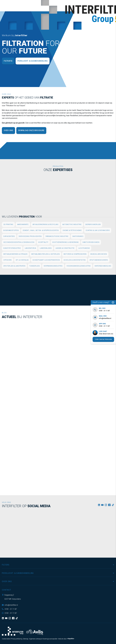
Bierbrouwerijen (93, 224)
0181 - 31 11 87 (9, 609)
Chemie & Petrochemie (72, 230)
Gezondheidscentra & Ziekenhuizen (19, 242)
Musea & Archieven (99, 254)
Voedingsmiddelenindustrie (79, 266)
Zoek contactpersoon (103, 339)
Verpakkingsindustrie (53, 266)
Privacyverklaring (17, 639)
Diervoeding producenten (30, 236)
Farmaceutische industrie (57, 236)
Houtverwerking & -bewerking (65, 242)
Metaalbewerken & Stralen (15, 254)
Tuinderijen (35, 266)
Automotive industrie (72, 224)
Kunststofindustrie (12, 248)
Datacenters (9, 236)
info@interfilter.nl (10, 605)
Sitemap (26, 639)
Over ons (8, 130)
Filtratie (8, 61)
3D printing (8, 224)
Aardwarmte (23, 224)
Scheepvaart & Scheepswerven (46, 260)
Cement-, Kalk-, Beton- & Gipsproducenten (41, 230)
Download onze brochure (31, 130)
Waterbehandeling (103, 266)
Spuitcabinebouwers (99, 260)
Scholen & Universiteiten (75, 260)
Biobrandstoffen (11, 230)
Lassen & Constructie (65, 248)
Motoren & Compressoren (75, 254)
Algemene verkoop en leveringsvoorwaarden (43, 639)
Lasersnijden (46, 248)
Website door (66, 639)
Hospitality (43, 242)
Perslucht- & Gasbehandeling (33, 61)
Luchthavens (84, 248)
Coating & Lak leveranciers (98, 230)
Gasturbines (78, 236)
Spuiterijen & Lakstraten (14, 266)
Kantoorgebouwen (91, 242)
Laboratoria (30, 248)
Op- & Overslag (22, 260)
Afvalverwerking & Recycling (45, 224)
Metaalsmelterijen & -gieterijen (46, 254)
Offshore (8, 260)
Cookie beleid (6, 639)
